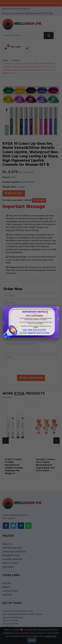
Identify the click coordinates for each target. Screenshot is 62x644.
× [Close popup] (55, 310)
